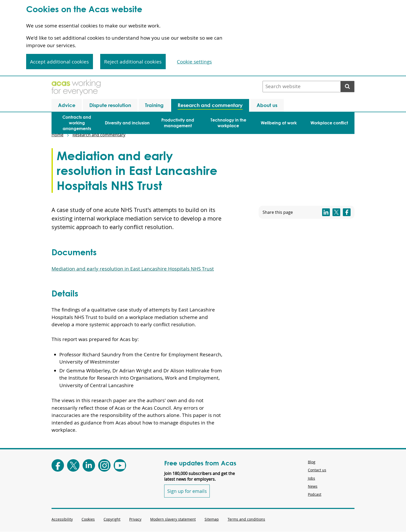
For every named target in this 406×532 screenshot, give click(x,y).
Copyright (112, 519)
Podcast (315, 494)
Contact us (317, 470)
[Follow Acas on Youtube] (120, 465)
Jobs (311, 478)
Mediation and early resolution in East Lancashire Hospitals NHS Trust (133, 269)
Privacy (135, 519)
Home (57, 135)
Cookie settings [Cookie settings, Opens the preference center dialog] (194, 62)
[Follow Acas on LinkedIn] (89, 465)
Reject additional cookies (133, 62)
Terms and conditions (246, 519)
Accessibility (62, 519)
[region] (203, 38)
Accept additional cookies (59, 62)
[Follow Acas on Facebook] (58, 465)
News (313, 486)
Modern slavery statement (173, 519)
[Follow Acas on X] (73, 465)
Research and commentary (99, 135)
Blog (312, 462)
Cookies (88, 519)
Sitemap (212, 519)
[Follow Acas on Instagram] (104, 465)
